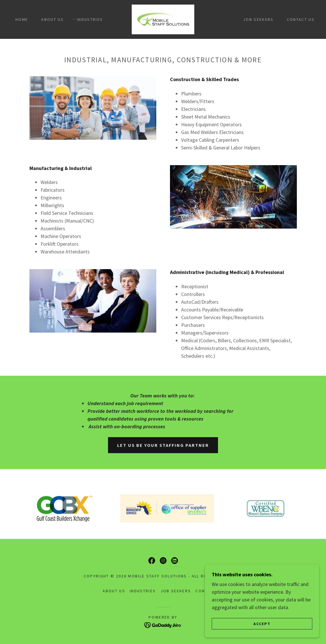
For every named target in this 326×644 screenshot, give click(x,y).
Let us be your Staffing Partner (163, 445)
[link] (163, 19)
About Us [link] (52, 19)
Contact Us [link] (301, 19)
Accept (262, 627)
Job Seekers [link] (258, 19)
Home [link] (22, 19)
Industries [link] (90, 19)
